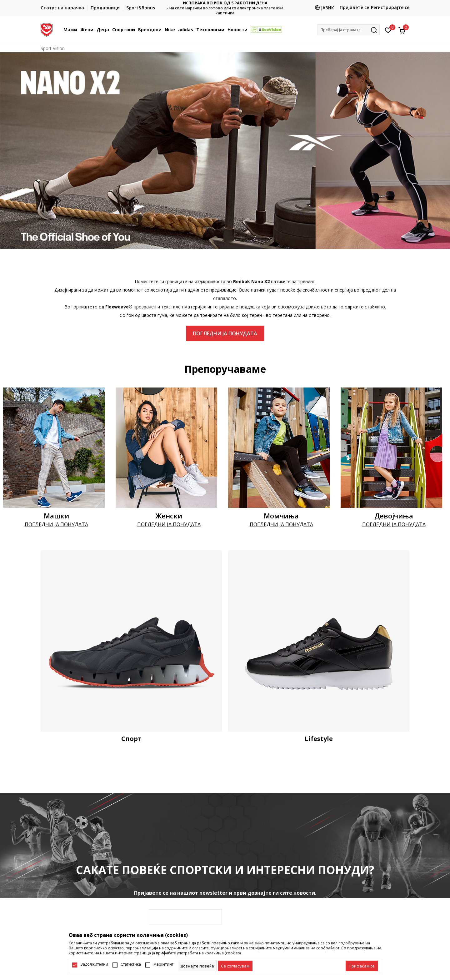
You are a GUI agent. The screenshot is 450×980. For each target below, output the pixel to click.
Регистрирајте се (390, 7)
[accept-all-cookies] (362, 966)
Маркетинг (163, 964)
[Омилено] (388, 30)
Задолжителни (94, 964)
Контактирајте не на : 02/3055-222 (225, 8)
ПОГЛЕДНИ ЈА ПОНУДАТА (225, 333)
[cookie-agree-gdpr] (235, 966)
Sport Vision (53, 48)
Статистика (131, 964)
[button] (348, 30)
